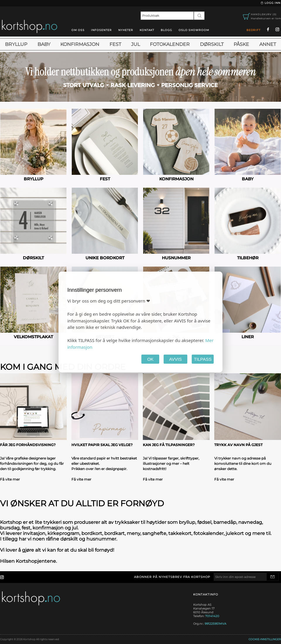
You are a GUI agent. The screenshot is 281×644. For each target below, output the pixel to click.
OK (150, 359)
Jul (136, 44)
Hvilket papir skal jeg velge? (102, 445)
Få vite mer (10, 479)
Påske (241, 44)
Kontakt (147, 30)
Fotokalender (170, 44)
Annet (268, 44)
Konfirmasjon (80, 44)
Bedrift (253, 30)
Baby (44, 44)
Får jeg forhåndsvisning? (28, 445)
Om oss (78, 30)
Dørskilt (212, 44)
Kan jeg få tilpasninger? (169, 445)
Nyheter (126, 30)
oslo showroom (194, 30)
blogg (166, 30)
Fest (115, 44)
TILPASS (203, 359)
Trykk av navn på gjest (238, 445)
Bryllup (16, 44)
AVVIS (175, 359)
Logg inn (270, 3)
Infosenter (101, 30)
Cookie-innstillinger (265, 639)
